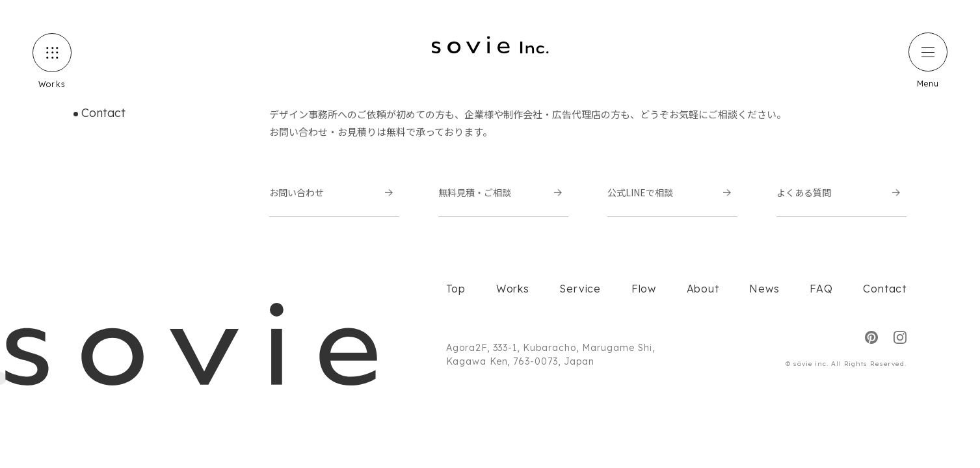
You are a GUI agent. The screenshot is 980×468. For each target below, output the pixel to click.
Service (580, 289)
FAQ (821, 289)
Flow (644, 289)
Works (513, 289)
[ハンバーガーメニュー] (928, 52)
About (703, 289)
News (764, 289)
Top (456, 289)
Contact (885, 289)
